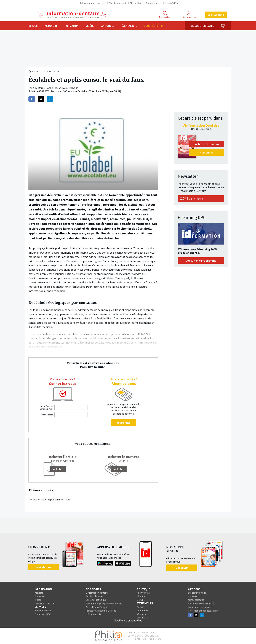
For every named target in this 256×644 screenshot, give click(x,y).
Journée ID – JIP (154, 26)
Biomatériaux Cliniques (97, 607)
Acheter (119, 469)
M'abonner (124, 423)
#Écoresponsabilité (52, 500)
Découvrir (182, 568)
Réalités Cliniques (94, 596)
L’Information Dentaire (97, 593)
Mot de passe (47, 415)
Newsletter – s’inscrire (45, 604)
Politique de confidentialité (201, 604)
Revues (33, 26)
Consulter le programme (201, 261)
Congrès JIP (143, 618)
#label (68, 500)
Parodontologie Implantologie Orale (104, 604)
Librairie (141, 600)
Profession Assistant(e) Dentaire (101, 611)
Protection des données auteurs (203, 611)
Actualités (40, 72)
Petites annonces (43, 611)
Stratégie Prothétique (96, 600)
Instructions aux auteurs (200, 607)
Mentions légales (196, 600)
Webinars (141, 614)
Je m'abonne (216, 15)
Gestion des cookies (128, 621)
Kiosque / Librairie (202, 26)
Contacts (192, 596)
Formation (72, 26)
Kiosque (141, 596)
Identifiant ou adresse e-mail (46, 407)
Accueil (30, 71)
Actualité (51, 26)
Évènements (129, 26)
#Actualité (34, 500)
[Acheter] (58, 469)
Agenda (141, 607)
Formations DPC (43, 614)
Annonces (108, 26)
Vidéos (90, 26)
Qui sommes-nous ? (198, 593)
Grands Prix (142, 611)
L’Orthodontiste (93, 614)
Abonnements (144, 593)
